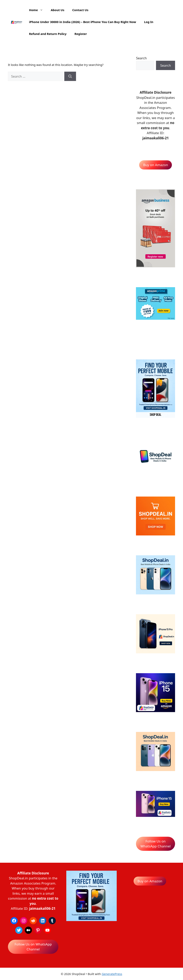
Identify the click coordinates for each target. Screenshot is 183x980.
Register (81, 34)
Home (38, 10)
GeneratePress (112, 974)
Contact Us (80, 10)
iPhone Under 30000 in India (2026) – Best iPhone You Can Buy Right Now (82, 22)
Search (141, 58)
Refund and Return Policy (48, 34)
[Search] (70, 76)
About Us (58, 10)
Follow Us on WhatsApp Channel (156, 844)
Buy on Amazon (156, 165)
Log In (149, 22)
